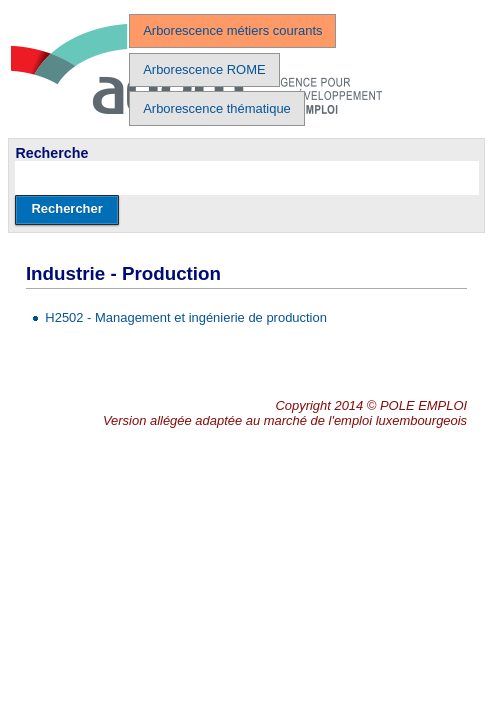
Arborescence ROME (204, 69)
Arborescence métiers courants (232, 30)
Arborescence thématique (217, 108)
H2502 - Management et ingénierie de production (186, 317)
